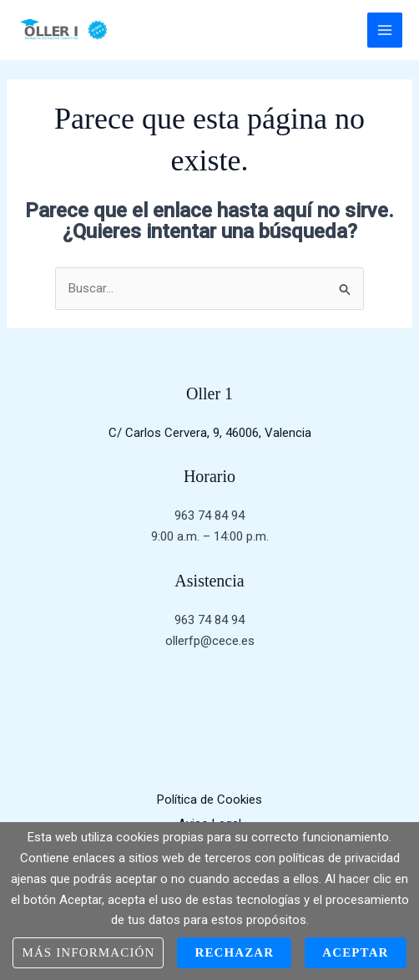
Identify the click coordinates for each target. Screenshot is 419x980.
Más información (88, 952)
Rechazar (234, 952)
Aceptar (355, 952)
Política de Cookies (209, 800)
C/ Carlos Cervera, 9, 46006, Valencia (210, 433)
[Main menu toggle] (385, 30)
